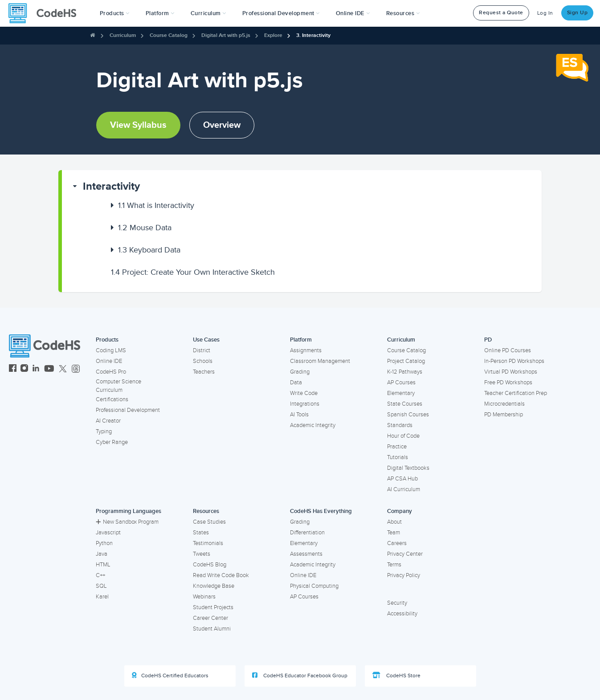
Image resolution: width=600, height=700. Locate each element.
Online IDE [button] (353, 13)
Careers (397, 543)
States (201, 533)
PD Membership (504, 415)
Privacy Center (405, 554)
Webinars (204, 597)
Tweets (202, 554)
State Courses (405, 404)
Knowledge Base (214, 586)
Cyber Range (112, 442)
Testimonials (208, 543)
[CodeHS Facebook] (13, 369)
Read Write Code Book (221, 575)
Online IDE (109, 361)
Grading (300, 372)
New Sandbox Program (127, 522)
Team (394, 533)
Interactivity (111, 186)
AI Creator (108, 421)
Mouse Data (145, 228)
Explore (273, 35)
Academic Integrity (313, 425)
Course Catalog (169, 35)
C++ (100, 575)
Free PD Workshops (508, 383)
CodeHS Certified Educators (170, 676)
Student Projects (213, 607)
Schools (203, 361)
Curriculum (123, 35)
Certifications (112, 399)
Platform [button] (160, 13)
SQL (101, 586)
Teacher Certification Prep (516, 393)
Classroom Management (320, 361)
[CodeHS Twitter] (63, 369)
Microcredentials (504, 404)
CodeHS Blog (210, 565)
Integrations (305, 404)
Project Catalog (406, 361)
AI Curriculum (404, 489)
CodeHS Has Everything (321, 511)
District (202, 350)
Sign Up (578, 13)
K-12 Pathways (405, 372)
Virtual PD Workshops (511, 372)
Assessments (306, 554)
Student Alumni (212, 629)
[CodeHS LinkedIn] (36, 369)
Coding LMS (111, 350)
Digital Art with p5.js (226, 35)
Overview (222, 125)
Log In (545, 13)
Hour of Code (403, 436)
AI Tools (299, 415)
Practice (397, 447)
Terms (394, 565)
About (394, 522)
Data (296, 383)
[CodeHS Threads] (76, 369)
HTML (103, 565)
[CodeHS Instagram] (24, 369)
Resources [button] (403, 13)
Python (104, 543)
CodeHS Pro (111, 372)
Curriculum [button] (208, 13)
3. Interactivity (313, 35)
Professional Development (128, 410)
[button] (115, 13)
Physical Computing (314, 586)
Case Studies (209, 522)
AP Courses (401, 383)
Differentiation (307, 533)
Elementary (401, 393)
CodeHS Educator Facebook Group (300, 676)
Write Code (304, 393)
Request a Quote (501, 13)
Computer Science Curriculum (118, 386)
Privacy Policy (404, 575)
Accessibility (402, 614)
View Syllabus (138, 125)
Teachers (204, 372)
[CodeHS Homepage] (46, 13)
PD (488, 340)
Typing (104, 431)
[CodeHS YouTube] (49, 369)
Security (397, 603)
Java (102, 554)
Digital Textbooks (408, 468)
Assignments (306, 350)
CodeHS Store (396, 676)
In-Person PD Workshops (514, 361)
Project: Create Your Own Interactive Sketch (193, 272)
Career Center (210, 618)
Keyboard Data (149, 250)
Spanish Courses (408, 415)
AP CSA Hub (402, 479)
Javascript (108, 533)
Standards (400, 425)
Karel (102, 597)
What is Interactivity (156, 205)
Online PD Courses (508, 350)
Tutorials (398, 457)
